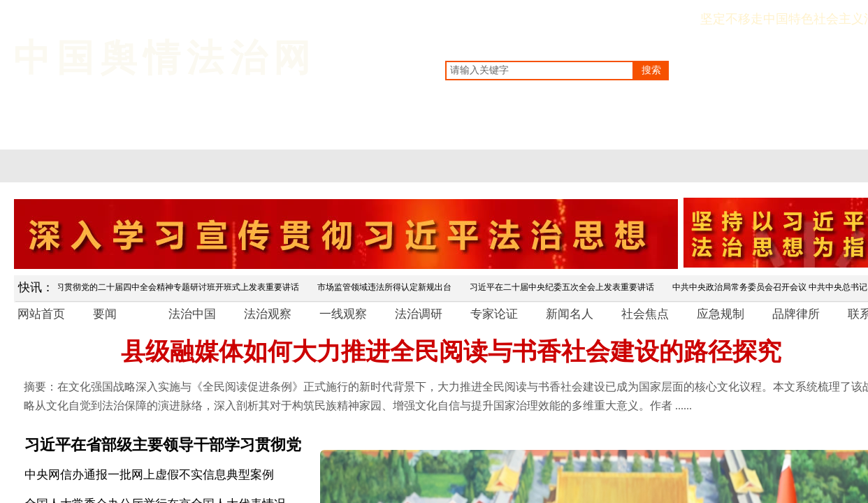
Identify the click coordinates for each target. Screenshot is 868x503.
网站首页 (41, 314)
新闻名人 (570, 314)
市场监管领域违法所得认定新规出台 (387, 287)
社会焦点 (645, 314)
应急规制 (721, 314)
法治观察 (268, 314)
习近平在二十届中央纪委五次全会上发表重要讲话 (565, 287)
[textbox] (540, 71)
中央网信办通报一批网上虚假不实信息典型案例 (149, 475)
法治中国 (192, 314)
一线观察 (343, 314)
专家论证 (494, 314)
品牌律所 (796, 314)
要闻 (105, 314)
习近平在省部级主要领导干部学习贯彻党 (163, 445)
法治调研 (419, 314)
